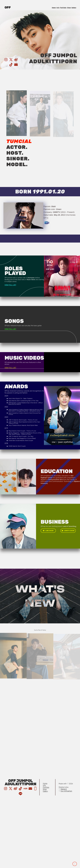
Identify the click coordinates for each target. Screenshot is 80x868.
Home (54, 8)
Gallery (74, 8)
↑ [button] (75, 864)
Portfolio (63, 8)
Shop (69, 8)
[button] (6, 60)
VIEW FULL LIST (10, 285)
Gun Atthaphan (66, 791)
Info (58, 8)
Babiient (64, 789)
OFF (8, 7)
